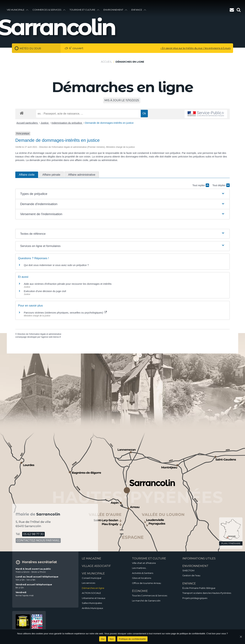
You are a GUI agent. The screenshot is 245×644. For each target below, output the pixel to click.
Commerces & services (49, 10)
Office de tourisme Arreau (146, 583)
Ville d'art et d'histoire (144, 563)
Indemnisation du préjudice (67, 123)
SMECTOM (188, 570)
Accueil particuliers (27, 123)
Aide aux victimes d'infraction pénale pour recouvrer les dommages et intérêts (68, 284)
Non (112, 639)
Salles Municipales (92, 603)
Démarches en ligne (93, 588)
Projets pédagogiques (195, 598)
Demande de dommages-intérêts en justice (109, 123)
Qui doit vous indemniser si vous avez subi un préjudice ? (56, 265)
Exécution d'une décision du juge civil (45, 291)
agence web (47, 337)
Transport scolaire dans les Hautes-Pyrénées (207, 593)
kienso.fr (57, 337)
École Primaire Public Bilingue (199, 588)
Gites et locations (142, 578)
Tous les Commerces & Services (150, 595)
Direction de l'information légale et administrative (39, 334)
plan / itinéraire (231, 543)
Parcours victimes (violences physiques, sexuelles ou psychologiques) (65, 313)
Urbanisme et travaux (94, 598)
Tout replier (201, 185)
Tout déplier (221, 185)
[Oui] (241, 637)
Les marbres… (140, 568)
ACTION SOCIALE (91, 593)
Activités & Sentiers (143, 573)
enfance (139, 10)
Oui (103, 639)
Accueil (106, 62)
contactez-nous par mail (38, 540)
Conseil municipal (92, 578)
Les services (88, 583)
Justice (45, 123)
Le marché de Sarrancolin (146, 601)
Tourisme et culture (84, 10)
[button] (123, 194)
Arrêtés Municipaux (92, 608)
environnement (115, 10)
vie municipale (18, 10)
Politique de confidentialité (132, 639)
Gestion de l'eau (191, 575)
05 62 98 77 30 (33, 534)
